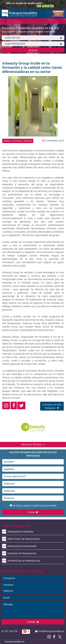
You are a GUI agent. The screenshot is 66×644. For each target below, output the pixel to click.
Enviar (33, 512)
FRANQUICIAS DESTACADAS (19, 546)
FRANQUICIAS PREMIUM (18, 532)
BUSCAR (33, 50)
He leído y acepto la (34, 506)
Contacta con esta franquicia (52, 406)
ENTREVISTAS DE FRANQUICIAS (21, 561)
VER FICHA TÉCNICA (33, 445)
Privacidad (57, 641)
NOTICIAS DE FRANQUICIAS (19, 553)
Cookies (45, 641)
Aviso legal (33, 641)
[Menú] (6, 21)
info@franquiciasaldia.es (50, 631)
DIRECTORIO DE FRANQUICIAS (21, 539)
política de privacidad (45, 506)
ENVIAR (33, 622)
